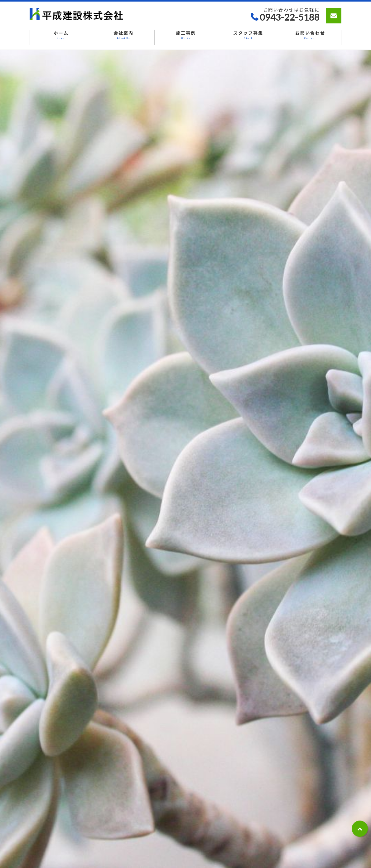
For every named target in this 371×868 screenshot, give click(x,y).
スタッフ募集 (248, 35)
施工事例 (186, 35)
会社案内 (123, 35)
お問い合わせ (310, 35)
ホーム (61, 35)
